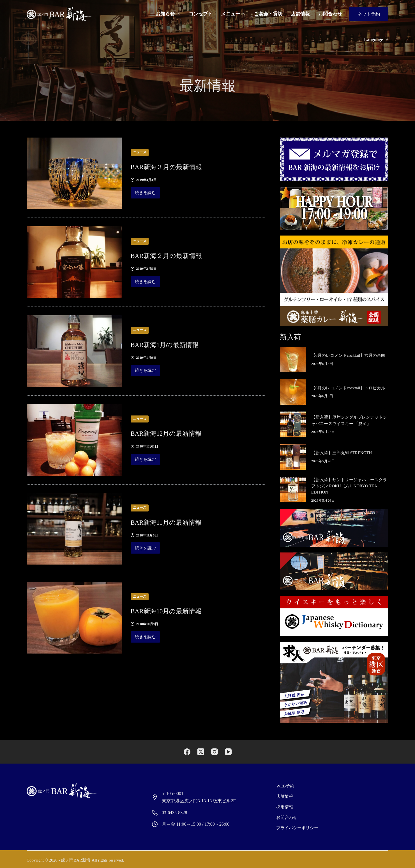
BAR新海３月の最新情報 (177, 166)
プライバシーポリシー (297, 826)
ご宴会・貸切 (268, 14)
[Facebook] (187, 752)
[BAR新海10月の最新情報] (74, 617)
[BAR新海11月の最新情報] (74, 529)
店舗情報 (300, 14)
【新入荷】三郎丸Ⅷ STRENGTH (342, 453)
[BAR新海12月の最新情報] (74, 440)
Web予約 (285, 786)
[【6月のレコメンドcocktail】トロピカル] (293, 392)
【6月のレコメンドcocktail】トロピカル (348, 388)
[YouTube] (228, 752)
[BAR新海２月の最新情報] (74, 262)
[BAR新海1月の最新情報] (74, 351)
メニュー (234, 14)
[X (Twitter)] (201, 752)
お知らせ (169, 14)
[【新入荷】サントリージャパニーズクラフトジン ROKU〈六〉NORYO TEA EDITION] (293, 490)
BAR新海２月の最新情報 (177, 255)
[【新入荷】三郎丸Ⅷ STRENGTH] (293, 457)
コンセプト (201, 14)
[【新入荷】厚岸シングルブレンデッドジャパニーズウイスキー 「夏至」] (293, 424)
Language (376, 40)
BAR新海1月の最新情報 (175, 344)
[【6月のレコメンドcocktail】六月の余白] (293, 360)
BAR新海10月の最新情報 (177, 610)
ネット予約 (369, 14)
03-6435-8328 (175, 813)
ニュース (140, 152)
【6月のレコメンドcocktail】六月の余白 (348, 355)
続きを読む (145, 194)
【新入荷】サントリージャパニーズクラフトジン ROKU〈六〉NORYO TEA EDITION (349, 486)
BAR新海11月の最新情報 (177, 522)
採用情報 (285, 806)
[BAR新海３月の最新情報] (74, 173)
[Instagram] (215, 752)
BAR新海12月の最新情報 (177, 433)
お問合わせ (330, 14)
